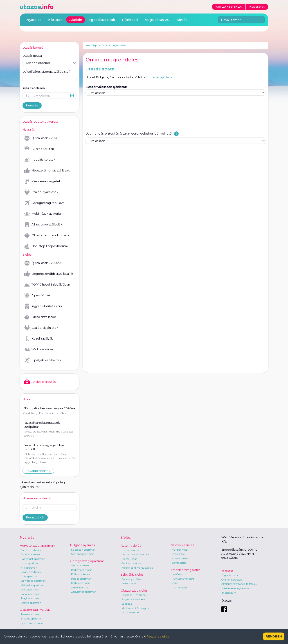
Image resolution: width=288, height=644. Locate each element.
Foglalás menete (231, 575)
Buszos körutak (39, 149)
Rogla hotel (179, 554)
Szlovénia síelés (182, 545)
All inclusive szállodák (43, 225)
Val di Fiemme (130, 612)
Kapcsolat (227, 571)
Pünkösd (130, 20)
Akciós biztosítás (40, 382)
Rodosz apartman (82, 570)
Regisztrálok (35, 517)
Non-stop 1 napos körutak (46, 246)
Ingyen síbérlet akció (43, 306)
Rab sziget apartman (33, 559)
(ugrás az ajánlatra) (160, 77)
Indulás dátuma (34, 88)
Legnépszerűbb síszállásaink (49, 274)
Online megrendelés (114, 45)
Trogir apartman (30, 598)
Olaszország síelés (134, 590)
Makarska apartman (33, 585)
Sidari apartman (81, 588)
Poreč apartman (30, 554)
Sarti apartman (80, 565)
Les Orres (177, 574)
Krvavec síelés (180, 558)
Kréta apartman (80, 574)
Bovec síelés (179, 563)
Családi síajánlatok (41, 328)
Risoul (175, 583)
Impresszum (229, 593)
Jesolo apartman (30, 614)
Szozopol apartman (83, 554)
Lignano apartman (32, 623)
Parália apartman (81, 579)
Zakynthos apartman (84, 592)
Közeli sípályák (39, 339)
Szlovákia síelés (132, 574)
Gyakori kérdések (232, 580)
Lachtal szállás (130, 550)
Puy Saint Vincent (183, 579)
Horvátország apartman (37, 545)
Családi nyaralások (41, 192)
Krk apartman (29, 568)
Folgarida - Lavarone (134, 595)
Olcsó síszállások (40, 317)
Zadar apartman (30, 594)
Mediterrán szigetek (43, 181)
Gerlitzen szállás (131, 563)
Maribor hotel (180, 550)
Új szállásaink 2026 (41, 138)
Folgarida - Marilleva (133, 599)
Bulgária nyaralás (82, 545)
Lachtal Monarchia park (136, 554)
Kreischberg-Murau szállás (137, 568)
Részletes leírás (158, 636)
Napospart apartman (83, 550)
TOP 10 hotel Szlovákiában (47, 285)
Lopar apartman (30, 563)
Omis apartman (30, 590)
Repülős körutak (40, 160)
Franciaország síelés (186, 570)
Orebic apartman (31, 550)
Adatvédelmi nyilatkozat (236, 588)
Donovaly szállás (131, 579)
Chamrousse (179, 588)
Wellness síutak (39, 349)
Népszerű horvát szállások (47, 171)
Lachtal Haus (129, 559)
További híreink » (38, 471)
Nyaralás (34, 20)
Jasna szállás (129, 583)
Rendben (274, 636)
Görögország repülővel (45, 203)
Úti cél (46, 72)
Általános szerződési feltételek (239, 584)
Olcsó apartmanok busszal (47, 235)
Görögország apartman (87, 561)
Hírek (26, 399)
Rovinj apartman (31, 572)
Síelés (182, 20)
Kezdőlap (91, 45)
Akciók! (76, 20)
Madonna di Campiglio (135, 608)
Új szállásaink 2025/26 (43, 263)
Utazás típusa (32, 56)
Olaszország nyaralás (35, 610)
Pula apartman (30, 576)
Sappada (127, 604)
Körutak (55, 20)
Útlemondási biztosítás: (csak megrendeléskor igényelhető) (129, 133)
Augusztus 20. (157, 20)
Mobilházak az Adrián (43, 214)
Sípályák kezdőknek (43, 360)
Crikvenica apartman (33, 581)
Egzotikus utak (102, 20)
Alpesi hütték (37, 295)
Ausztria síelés (131, 545)
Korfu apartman (81, 583)
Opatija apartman (31, 603)
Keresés (32, 105)
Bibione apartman (32, 619)
